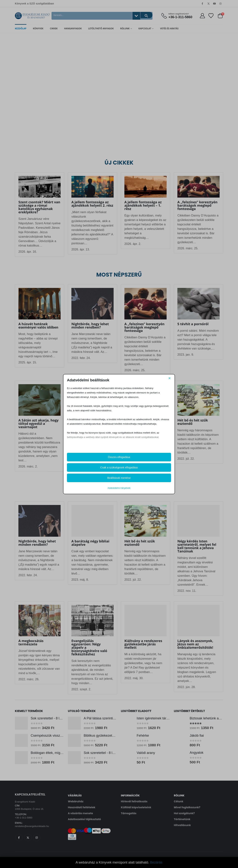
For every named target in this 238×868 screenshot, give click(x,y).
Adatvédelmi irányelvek (119, 488)
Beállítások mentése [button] (119, 478)
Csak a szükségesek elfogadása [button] (119, 467)
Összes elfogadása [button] (119, 457)
